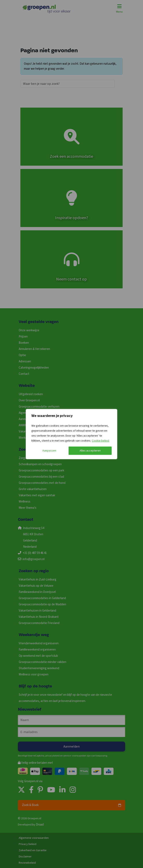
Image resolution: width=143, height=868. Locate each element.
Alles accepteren (90, 451)
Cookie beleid (100, 441)
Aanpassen (49, 451)
